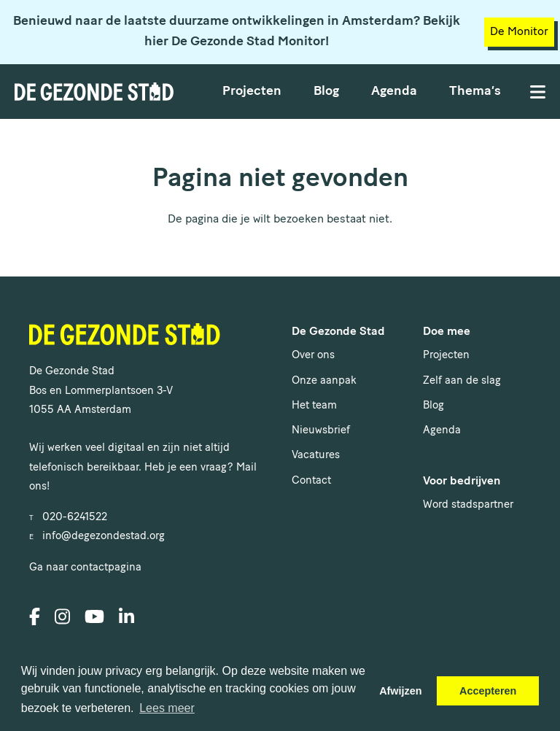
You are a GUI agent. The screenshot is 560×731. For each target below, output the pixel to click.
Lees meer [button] (167, 708)
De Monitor (519, 32)
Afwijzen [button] (400, 691)
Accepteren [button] (488, 691)
